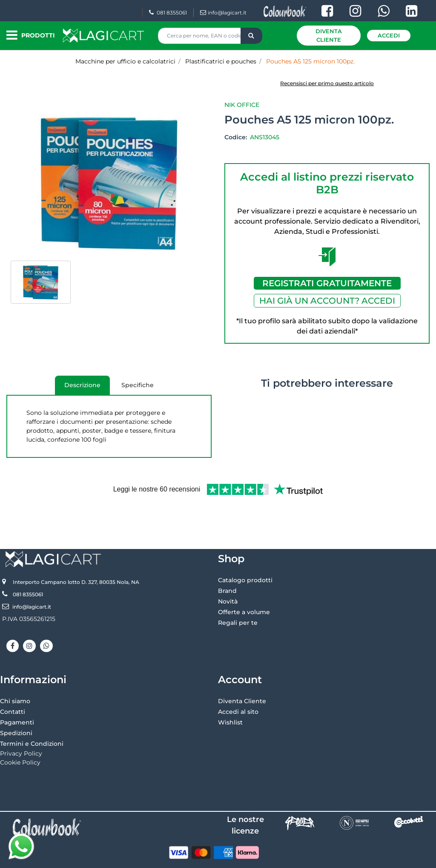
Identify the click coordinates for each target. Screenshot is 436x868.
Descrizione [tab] (78, 388)
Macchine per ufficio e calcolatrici (125, 61)
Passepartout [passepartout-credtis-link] (254, 858)
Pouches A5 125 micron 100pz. (310, 61)
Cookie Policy (20, 734)
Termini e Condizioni (32, 716)
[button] (251, 36)
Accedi (389, 35)
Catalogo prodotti (245, 552)
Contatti (13, 684)
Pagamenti (17, 694)
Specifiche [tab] (138, 385)
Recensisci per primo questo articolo (327, 83)
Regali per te (238, 595)
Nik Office (242, 105)
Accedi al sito (238, 684)
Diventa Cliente (329, 35)
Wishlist (230, 694)
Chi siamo (15, 673)
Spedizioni (16, 705)
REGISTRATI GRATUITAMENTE (327, 283)
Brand (227, 563)
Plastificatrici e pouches (221, 61)
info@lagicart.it (223, 13)
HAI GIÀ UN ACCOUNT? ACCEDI (327, 301)
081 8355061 (168, 13)
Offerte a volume (244, 584)
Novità (228, 573)
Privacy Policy (21, 725)
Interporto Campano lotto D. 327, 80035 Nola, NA (76, 554)
